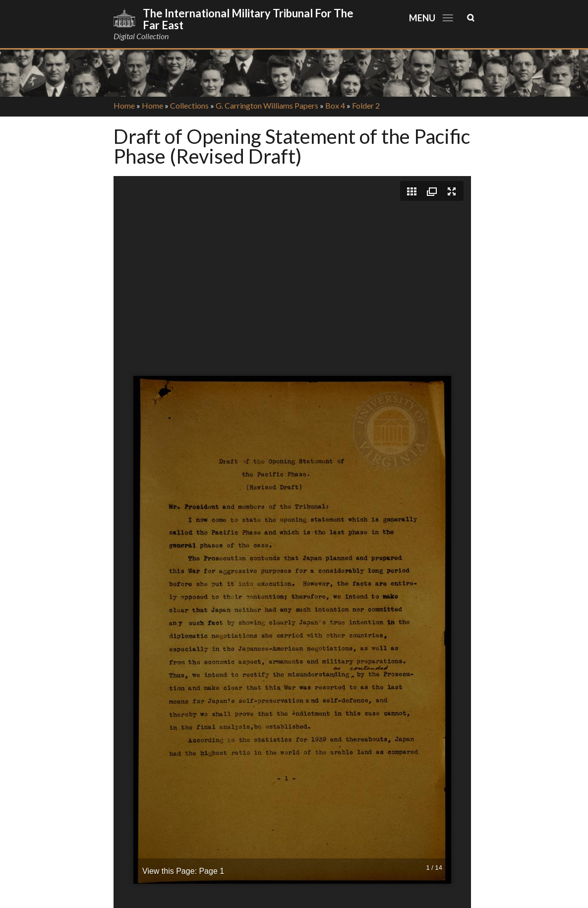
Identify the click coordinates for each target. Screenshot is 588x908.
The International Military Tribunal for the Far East (248, 19)
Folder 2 (366, 105)
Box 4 (335, 105)
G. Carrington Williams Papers (267, 105)
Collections (189, 105)
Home (124, 105)
